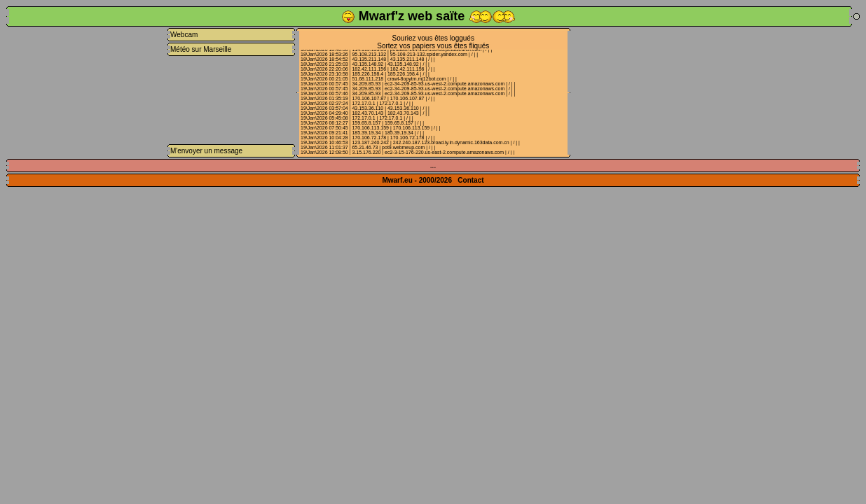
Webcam (184, 35)
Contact (470, 180)
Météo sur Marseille (201, 49)
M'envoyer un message (206, 151)
